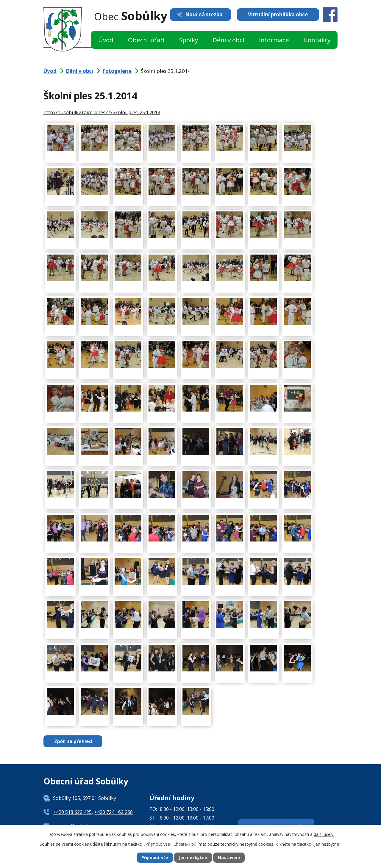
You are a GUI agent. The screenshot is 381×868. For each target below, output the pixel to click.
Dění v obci (228, 40)
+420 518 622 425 (72, 812)
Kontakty (317, 40)
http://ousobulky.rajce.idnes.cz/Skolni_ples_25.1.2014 (102, 112)
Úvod (106, 40)
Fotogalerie (117, 71)
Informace (274, 40)
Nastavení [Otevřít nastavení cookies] (229, 858)
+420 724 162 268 (113, 812)
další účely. (324, 834)
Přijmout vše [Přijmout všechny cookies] (155, 858)
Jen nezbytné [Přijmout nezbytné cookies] (193, 858)
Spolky (189, 40)
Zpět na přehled (73, 741)
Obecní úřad (146, 40)
